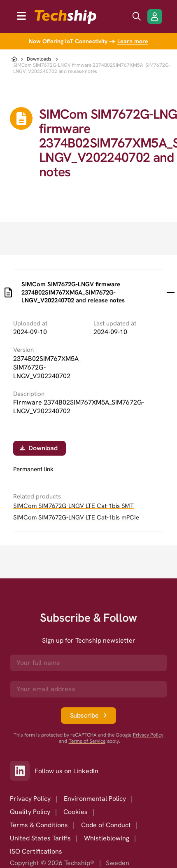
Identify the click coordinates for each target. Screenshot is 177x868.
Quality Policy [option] (30, 812)
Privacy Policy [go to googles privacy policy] (148, 735)
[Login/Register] (155, 16)
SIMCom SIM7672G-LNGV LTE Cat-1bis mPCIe (76, 517)
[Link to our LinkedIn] (22, 771)
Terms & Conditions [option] (39, 825)
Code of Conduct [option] (106, 825)
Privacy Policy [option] (30, 799)
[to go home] (65, 17)
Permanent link (33, 469)
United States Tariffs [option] (40, 838)
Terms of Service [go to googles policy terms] (87, 741)
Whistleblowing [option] (107, 838)
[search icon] (137, 16)
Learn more (133, 41)
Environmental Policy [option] (95, 799)
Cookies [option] (76, 812)
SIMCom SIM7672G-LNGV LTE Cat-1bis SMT (73, 506)
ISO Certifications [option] (36, 851)
